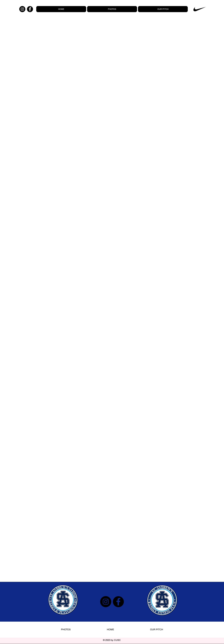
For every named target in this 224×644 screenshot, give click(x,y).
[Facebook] (30, 9)
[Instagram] (22, 9)
